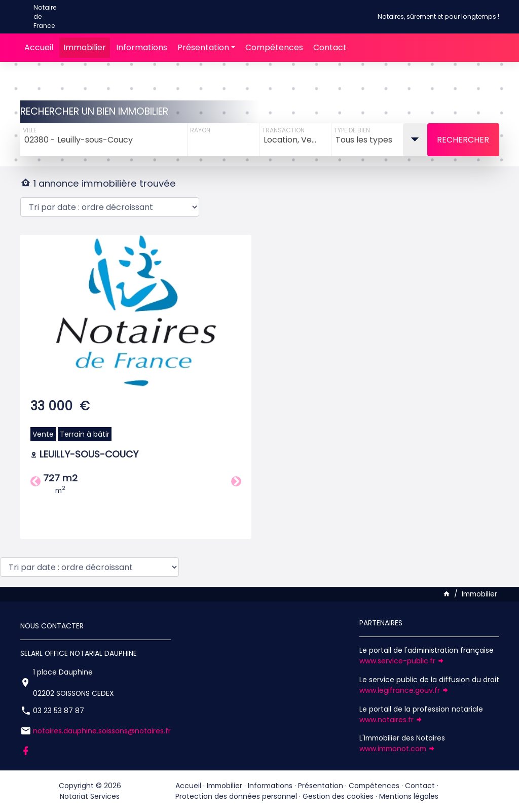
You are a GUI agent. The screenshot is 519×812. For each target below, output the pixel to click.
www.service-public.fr (402, 661)
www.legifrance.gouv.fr (404, 690)
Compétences (274, 47)
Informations (142, 47)
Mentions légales (409, 796)
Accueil (39, 47)
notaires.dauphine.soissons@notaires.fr (102, 731)
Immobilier (85, 47)
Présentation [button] (203, 47)
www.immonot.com (397, 749)
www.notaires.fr (391, 720)
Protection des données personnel (236, 796)
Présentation (321, 786)
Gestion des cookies (338, 796)
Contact (330, 47)
